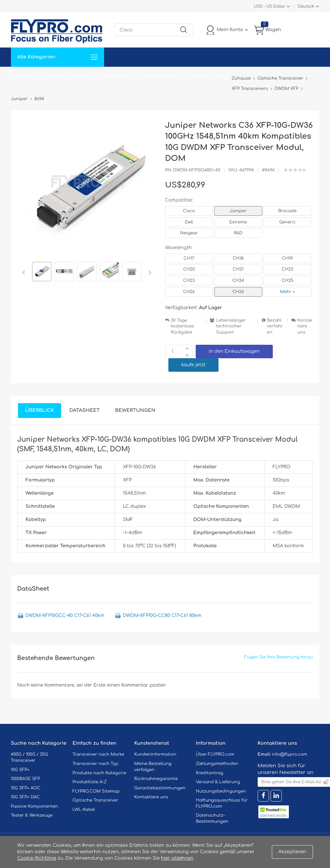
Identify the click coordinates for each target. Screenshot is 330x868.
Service (83, 76)
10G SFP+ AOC (26, 788)
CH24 (238, 281)
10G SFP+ (20, 770)
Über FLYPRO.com (215, 754)
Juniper (238, 211)
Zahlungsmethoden (217, 764)
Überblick (40, 410)
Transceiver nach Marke (98, 754)
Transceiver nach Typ (95, 764)
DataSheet (85, 410)
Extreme (238, 222)
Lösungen (55, 76)
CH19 (287, 258)
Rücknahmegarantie (156, 779)
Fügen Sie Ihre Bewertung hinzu (279, 657)
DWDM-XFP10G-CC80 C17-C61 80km (162, 616)
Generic (288, 222)
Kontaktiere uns (305, 326)
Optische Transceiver (96, 800)
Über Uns (198, 76)
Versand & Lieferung (218, 782)
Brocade (287, 211)
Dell (189, 222)
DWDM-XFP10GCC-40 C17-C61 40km (65, 616)
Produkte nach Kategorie (99, 773)
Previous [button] (25, 273)
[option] (42, 273)
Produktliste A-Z (90, 782)
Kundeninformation (155, 754)
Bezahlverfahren (275, 326)
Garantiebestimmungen (160, 788)
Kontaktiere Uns (160, 76)
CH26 (189, 292)
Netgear (189, 233)
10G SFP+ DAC (25, 797)
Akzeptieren (292, 852)
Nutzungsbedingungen (221, 791)
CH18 (238, 258)
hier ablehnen (177, 858)
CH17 (189, 258)
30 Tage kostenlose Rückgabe (183, 326)
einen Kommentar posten (136, 685)
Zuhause (25, 76)
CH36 (238, 292)
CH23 (189, 281)
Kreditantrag (210, 773)
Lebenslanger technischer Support (231, 326)
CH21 (238, 269)
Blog (223, 76)
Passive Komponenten (35, 806)
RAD (238, 233)
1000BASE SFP (26, 779)
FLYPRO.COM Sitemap (96, 791)
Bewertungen (135, 410)
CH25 (287, 281)
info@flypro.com (290, 754)
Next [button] (149, 273)
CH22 (287, 269)
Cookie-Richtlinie (37, 858)
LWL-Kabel (84, 810)
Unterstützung (116, 76)
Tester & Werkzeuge (32, 815)
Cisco (189, 211)
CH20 (189, 269)
